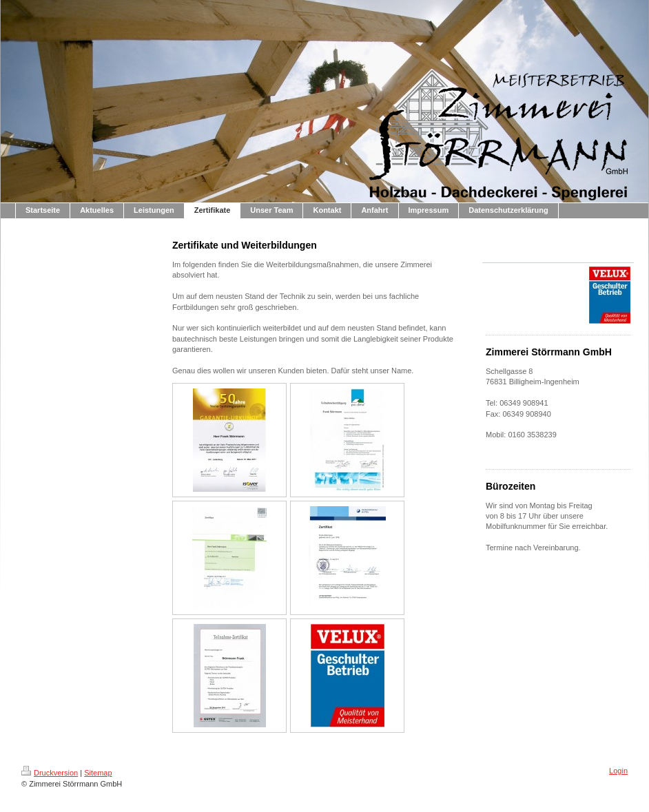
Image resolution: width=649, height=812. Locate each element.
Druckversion (50, 773)
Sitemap (98, 773)
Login (618, 771)
